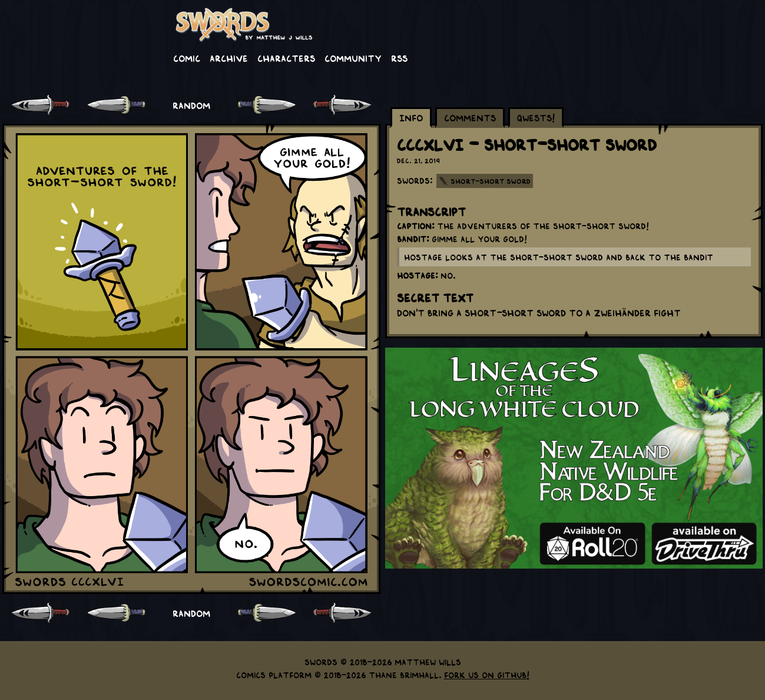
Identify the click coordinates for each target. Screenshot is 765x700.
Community (353, 58)
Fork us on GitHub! (487, 675)
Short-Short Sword (491, 181)
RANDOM (191, 105)
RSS (399, 58)
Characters (286, 58)
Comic (187, 58)
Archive (229, 58)
